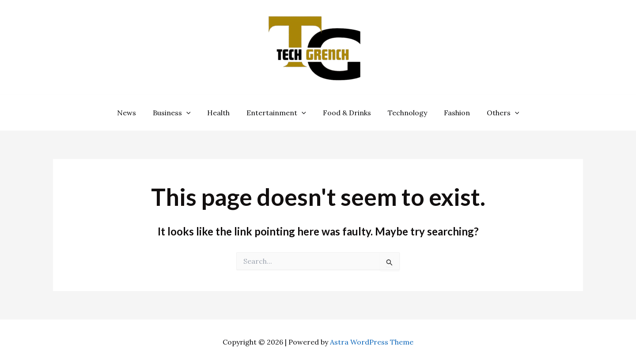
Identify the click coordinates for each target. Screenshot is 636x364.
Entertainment (278, 113)
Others (494, 113)
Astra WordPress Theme (372, 342)
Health (222, 113)
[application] (193, 113)
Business (178, 113)
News (136, 113)
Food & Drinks (346, 113)
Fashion (450, 113)
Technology (403, 113)
